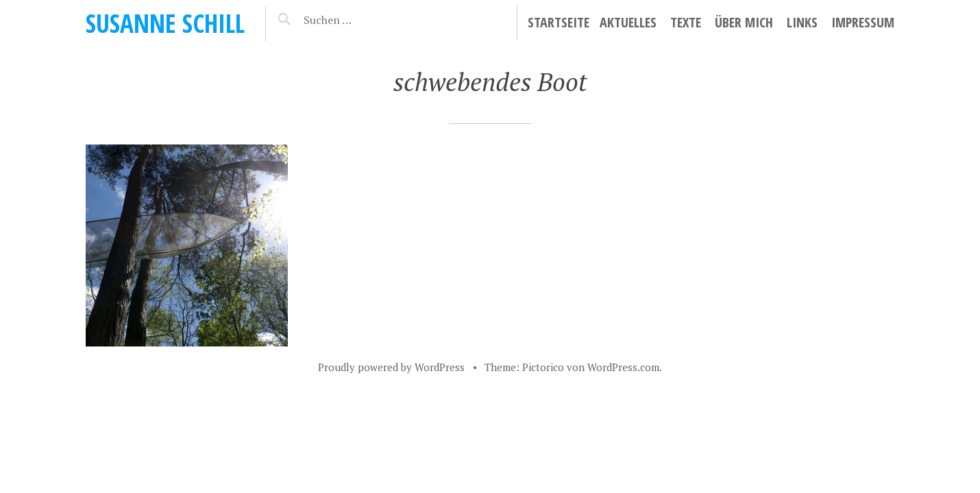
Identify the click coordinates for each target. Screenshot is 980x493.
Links (802, 22)
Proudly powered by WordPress (391, 367)
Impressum (863, 22)
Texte (686, 22)
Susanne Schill (165, 23)
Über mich (744, 22)
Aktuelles (628, 22)
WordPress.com (623, 367)
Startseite (559, 22)
